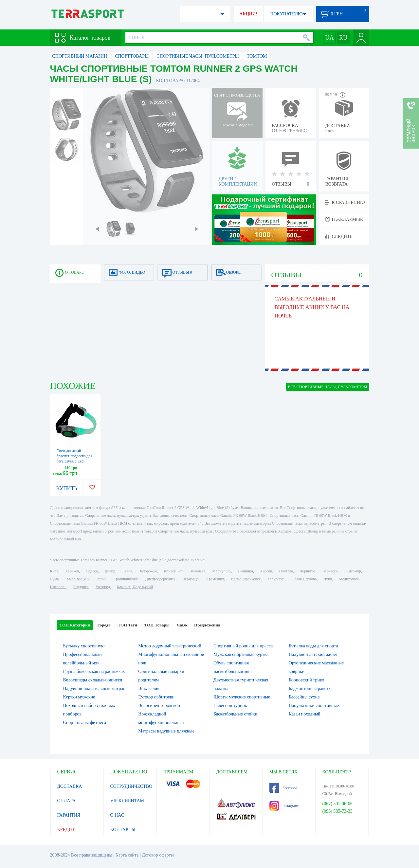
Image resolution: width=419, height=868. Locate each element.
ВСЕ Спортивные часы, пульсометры (328, 387)
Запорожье (148, 571)
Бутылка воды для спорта (313, 646)
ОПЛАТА (67, 801)
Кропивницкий (126, 579)
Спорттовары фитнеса (85, 723)
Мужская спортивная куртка (241, 654)
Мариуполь (222, 571)
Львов (127, 571)
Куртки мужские (79, 697)
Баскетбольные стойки (235, 714)
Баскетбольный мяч (233, 671)
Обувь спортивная (231, 663)
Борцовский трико (306, 680)
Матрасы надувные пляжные (166, 731)
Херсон (266, 571)
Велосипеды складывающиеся (93, 680)
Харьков (72, 571)
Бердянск (81, 587)
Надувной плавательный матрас (94, 688)
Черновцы (191, 579)
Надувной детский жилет (313, 654)
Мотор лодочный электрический (170, 646)
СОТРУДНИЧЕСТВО (131, 786)
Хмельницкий (78, 579)
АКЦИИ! (248, 14)
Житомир (353, 571)
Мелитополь (349, 579)
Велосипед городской (159, 705)
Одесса (92, 571)
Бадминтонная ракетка (311, 688)
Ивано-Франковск (246, 579)
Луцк (328, 579)
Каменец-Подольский (135, 587)
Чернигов (308, 571)
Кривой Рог (173, 571)
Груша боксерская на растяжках (94, 671)
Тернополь (276, 579)
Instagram (284, 806)
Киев (54, 571)
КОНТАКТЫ (123, 830)
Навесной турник (230, 705)
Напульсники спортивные (314, 705)
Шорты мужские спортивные (242, 697)
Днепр (110, 571)
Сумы (55, 579)
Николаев (197, 571)
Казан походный (305, 714)
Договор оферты (158, 855)
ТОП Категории (75, 625)
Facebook (284, 788)
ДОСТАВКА (70, 786)
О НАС (117, 815)
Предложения (207, 625)
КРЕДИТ (66, 830)
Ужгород (103, 587)
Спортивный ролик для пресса (243, 646)
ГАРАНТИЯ (69, 815)
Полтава (286, 571)
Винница (245, 571)
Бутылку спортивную (84, 646)
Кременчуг (215, 579)
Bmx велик (149, 688)
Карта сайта (127, 855)
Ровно (101, 579)
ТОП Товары (157, 625)
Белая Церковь (304, 579)
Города (104, 625)
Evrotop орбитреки (156, 697)
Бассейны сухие (304, 697)
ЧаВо (182, 625)
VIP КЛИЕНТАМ (127, 801)
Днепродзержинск (161, 579)
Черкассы (330, 571)
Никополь (58, 587)
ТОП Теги (127, 625)
